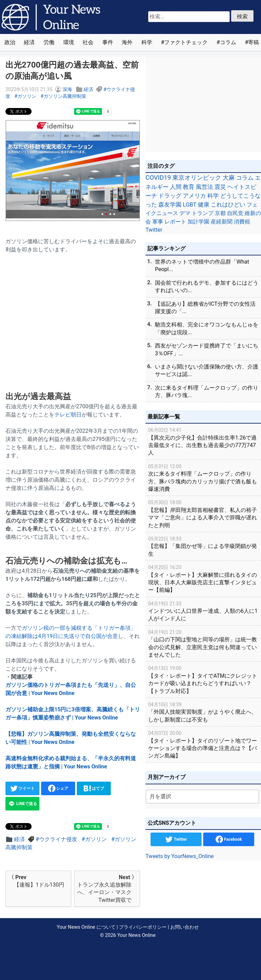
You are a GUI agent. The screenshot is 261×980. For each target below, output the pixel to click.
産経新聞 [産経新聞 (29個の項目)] (222, 222)
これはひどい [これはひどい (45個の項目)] (228, 205)
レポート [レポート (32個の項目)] (175, 222)
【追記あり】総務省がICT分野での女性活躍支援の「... (205, 308)
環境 (69, 42)
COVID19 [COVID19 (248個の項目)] (158, 178)
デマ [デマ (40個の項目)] (185, 213)
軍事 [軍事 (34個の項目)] (158, 222)
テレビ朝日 (68, 415)
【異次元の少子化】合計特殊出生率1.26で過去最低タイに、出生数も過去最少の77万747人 (203, 441)
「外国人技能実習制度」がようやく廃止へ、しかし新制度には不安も (203, 712)
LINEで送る (22, 804)
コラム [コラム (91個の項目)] (245, 178)
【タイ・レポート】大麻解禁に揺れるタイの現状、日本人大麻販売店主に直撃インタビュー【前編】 (203, 578)
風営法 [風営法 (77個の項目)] (204, 187)
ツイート (23, 788)
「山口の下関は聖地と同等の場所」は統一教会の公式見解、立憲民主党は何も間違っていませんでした (203, 643)
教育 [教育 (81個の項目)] (189, 187)
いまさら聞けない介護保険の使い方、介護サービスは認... (207, 370)
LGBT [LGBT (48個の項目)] (190, 205)
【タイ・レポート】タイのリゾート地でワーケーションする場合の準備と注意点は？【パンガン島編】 (203, 744)
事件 (108, 42)
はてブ (94, 788)
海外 (127, 42)
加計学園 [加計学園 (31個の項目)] (198, 222)
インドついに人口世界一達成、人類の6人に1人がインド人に (203, 611)
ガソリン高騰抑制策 (65, 96)
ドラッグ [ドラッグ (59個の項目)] (170, 196)
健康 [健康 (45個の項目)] (204, 205)
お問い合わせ (185, 927)
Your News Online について (86, 927)
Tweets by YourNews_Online (180, 856)
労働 (49, 42)
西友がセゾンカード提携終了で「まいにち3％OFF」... (207, 349)
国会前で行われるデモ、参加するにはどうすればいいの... (207, 287)
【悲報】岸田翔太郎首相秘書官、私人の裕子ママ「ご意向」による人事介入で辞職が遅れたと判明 (203, 513)
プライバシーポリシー (143, 927)
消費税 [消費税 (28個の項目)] (242, 222)
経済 (29, 42)
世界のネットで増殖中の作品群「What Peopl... (202, 265)
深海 (67, 90)
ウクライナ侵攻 (58, 839)
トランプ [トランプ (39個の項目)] (203, 213)
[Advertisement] (73, 315)
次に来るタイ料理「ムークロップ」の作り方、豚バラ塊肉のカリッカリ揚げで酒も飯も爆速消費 (203, 477)
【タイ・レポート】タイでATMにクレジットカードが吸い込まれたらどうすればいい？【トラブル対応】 (203, 679)
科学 (147, 42)
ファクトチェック (186, 42)
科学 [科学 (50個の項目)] (213, 196)
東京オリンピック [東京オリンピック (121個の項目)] (197, 177)
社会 (88, 42)
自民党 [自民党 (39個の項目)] (235, 213)
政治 (10, 42)
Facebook (229, 839)
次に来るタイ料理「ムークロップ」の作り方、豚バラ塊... (207, 391)
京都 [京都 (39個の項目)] (220, 213)
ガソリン (27, 96)
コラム (228, 42)
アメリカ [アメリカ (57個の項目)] (194, 196)
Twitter (176, 839)
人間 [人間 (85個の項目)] (176, 187)
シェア (58, 788)
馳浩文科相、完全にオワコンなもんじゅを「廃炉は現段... (207, 328)
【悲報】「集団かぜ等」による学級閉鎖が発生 (203, 546)
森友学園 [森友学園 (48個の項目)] (170, 205)
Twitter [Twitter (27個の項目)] (154, 230)
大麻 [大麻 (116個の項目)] (229, 178)
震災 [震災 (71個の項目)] (220, 187)
